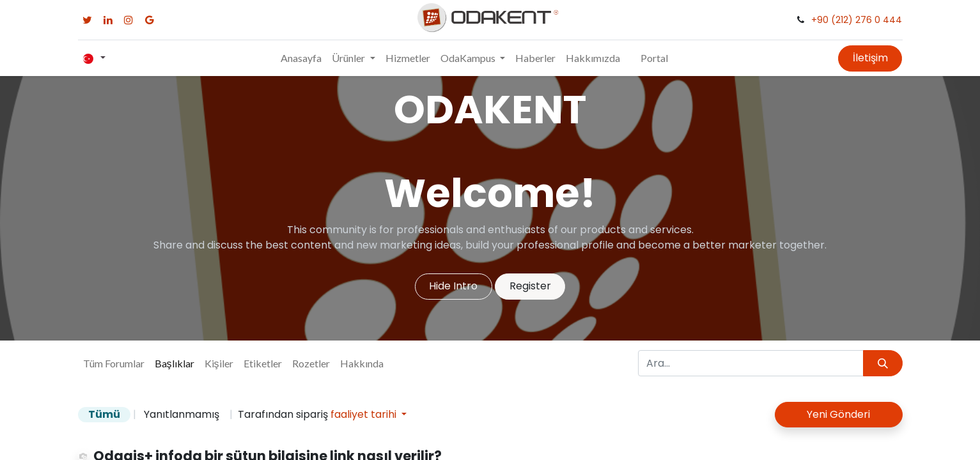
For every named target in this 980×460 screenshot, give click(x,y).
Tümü (104, 414)
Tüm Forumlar (114, 363)
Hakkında (362, 363)
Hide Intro (453, 286)
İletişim (870, 58)
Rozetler (311, 363)
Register (530, 286)
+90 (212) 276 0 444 (857, 20)
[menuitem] (301, 58)
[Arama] (883, 363)
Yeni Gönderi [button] (838, 414)
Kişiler (219, 363)
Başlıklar (175, 363)
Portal (654, 58)
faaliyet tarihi (365, 414)
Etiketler (263, 363)
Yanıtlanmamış (182, 414)
